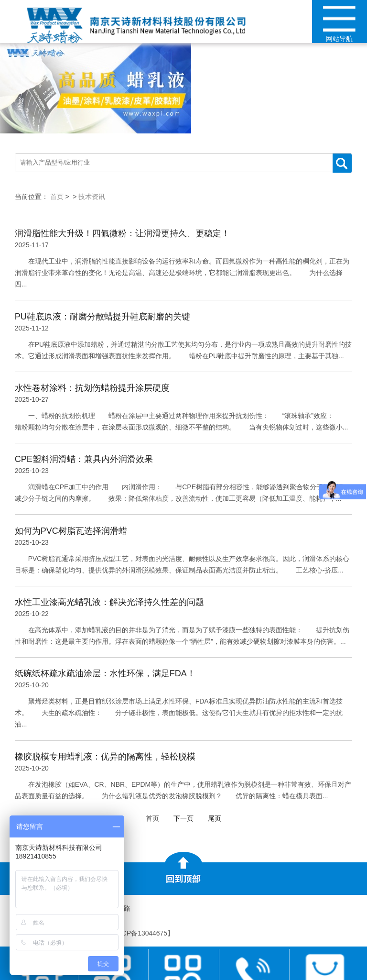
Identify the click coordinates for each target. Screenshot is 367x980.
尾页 (215, 818)
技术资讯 (92, 197)
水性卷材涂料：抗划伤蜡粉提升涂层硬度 (92, 388)
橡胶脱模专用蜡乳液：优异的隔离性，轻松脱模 (105, 757)
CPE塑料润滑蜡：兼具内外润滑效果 (84, 459)
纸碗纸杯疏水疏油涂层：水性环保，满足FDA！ (105, 673)
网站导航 (340, 24)
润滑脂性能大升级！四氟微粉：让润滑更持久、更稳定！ (122, 233)
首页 (57, 197)
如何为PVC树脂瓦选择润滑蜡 (71, 531)
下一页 (183, 818)
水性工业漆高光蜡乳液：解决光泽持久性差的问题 (109, 602)
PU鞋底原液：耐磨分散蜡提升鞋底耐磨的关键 (103, 317)
